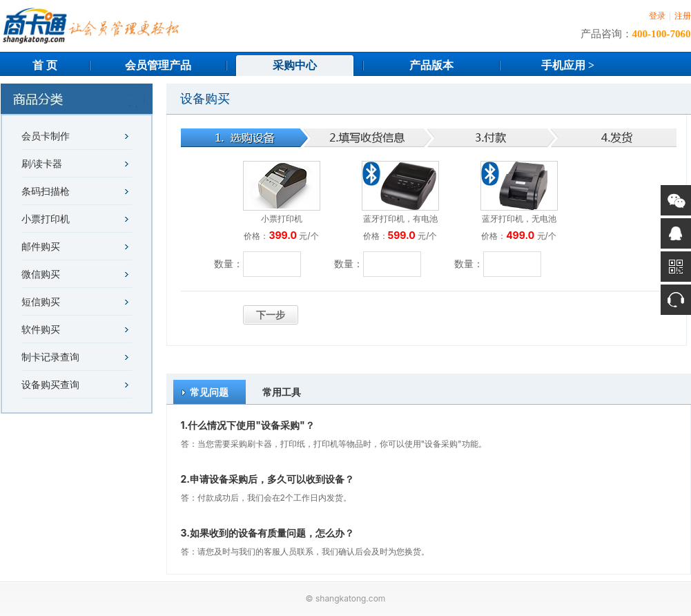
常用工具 (282, 392)
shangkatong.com (350, 598)
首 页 (45, 65)
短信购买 (41, 302)
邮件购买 (41, 247)
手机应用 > (568, 65)
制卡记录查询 (50, 357)
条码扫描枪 (46, 192)
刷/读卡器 (42, 164)
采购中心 (295, 65)
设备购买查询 (50, 385)
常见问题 (209, 392)
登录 (657, 16)
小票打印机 (46, 219)
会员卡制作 (46, 136)
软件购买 (41, 330)
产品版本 (431, 65)
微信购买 (41, 275)
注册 (683, 16)
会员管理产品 (158, 65)
